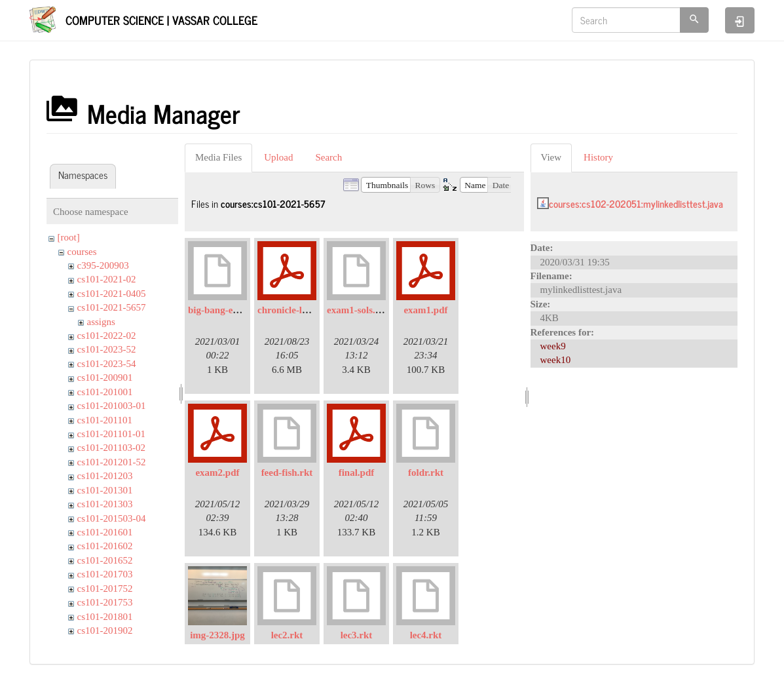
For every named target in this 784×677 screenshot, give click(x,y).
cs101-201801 (105, 617)
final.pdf (357, 473)
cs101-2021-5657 (112, 307)
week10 (556, 360)
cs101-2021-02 (107, 279)
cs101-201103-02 (111, 448)
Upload (278, 157)
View (551, 157)
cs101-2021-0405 (112, 294)
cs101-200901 (105, 377)
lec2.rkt (287, 635)
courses (82, 252)
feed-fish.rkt (287, 473)
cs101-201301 (105, 490)
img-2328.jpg (217, 635)
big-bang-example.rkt (233, 310)
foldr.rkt (426, 473)
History (598, 157)
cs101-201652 (105, 560)
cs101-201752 (105, 589)
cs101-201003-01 (112, 406)
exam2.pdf (217, 473)
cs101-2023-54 (107, 364)
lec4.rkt (426, 635)
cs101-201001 (105, 392)
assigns (101, 322)
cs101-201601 (105, 532)
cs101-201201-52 (112, 462)
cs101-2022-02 (107, 336)
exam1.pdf (425, 310)
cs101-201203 (105, 476)
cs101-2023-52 (107, 349)
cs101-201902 (105, 630)
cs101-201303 (105, 504)
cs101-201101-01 (111, 434)
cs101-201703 (105, 574)
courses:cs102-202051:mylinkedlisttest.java (636, 203)
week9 (553, 346)
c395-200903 (103, 265)
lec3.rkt (357, 635)
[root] (69, 237)
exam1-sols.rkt (358, 310)
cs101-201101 (105, 420)
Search (328, 157)
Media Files (218, 157)
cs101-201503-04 (112, 518)
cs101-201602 (105, 546)
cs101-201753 (105, 602)
